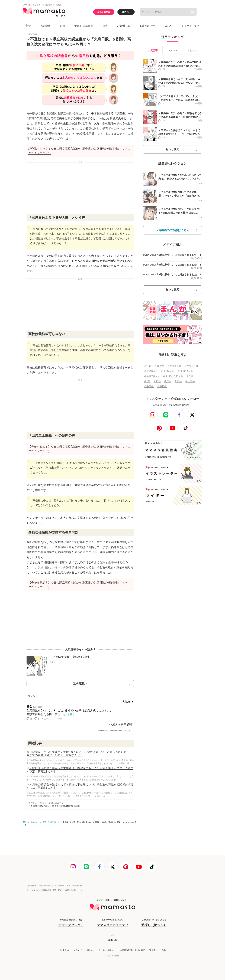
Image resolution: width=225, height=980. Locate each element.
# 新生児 (160, 366)
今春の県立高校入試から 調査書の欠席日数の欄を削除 (54, 806)
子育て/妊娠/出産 (84, 26)
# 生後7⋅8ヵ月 (152, 376)
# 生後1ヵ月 (174, 366)
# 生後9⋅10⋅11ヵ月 (173, 376)
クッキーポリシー (107, 950)
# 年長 (178, 381)
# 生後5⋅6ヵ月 (186, 371)
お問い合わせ (31, 886)
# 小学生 (190, 381)
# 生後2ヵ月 (191, 366)
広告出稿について (45, 886)
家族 (62, 26)
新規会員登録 (104, 12)
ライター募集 (59, 886)
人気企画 (45, 26)
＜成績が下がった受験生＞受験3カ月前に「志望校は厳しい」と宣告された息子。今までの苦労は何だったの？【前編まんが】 (79, 754)
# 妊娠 (148, 366)
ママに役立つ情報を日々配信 (71, 923)
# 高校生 (162, 386)
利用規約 (65, 950)
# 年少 (157, 381)
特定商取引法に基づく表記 (132, 950)
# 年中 (168, 381)
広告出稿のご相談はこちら (172, 230)
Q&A (164, 950)
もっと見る (172, 149)
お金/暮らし (124, 26)
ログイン (126, 12)
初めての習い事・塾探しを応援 (154, 923)
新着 (28, 26)
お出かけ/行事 (147, 26)
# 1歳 (190, 376)
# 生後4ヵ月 (168, 371)
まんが (169, 26)
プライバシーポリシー (84, 950)
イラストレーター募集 (75, 886)
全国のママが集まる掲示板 (112, 923)
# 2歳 (147, 381)
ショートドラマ (191, 26)
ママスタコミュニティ (53, 803)
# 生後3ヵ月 (151, 371)
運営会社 (153, 950)
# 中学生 (149, 386)
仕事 (105, 26)
